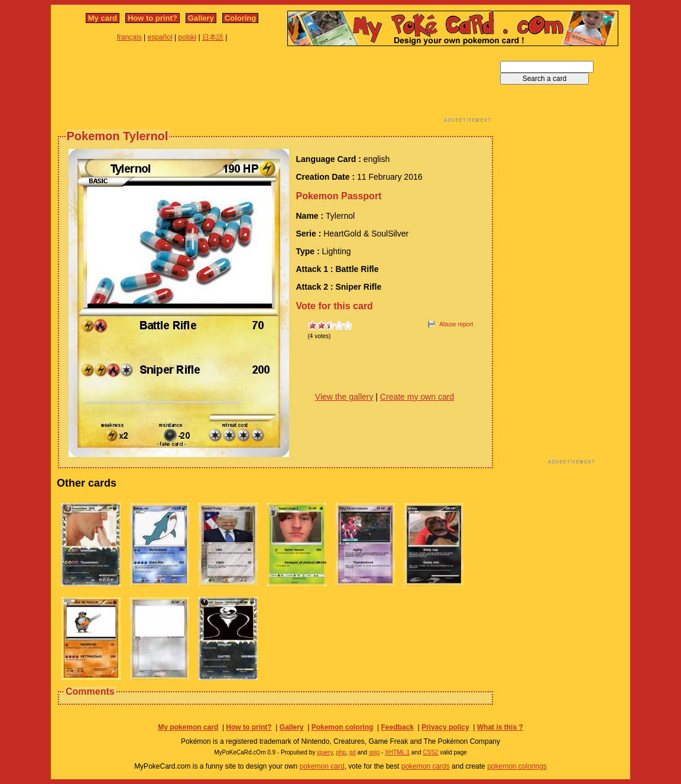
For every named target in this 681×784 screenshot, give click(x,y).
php (341, 752)
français (129, 37)
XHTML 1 (397, 752)
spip (374, 752)
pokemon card (322, 766)
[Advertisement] (275, 88)
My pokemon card (188, 727)
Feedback (397, 727)
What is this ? (500, 727)
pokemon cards (426, 766)
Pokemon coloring (343, 727)
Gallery (201, 18)
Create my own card (417, 397)
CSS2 (430, 752)
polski (187, 37)
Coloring (240, 18)
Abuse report (456, 324)
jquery (325, 752)
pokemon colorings (517, 766)
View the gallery (344, 397)
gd (353, 752)
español (160, 37)
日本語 (213, 37)
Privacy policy (445, 727)
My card (103, 18)
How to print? (153, 18)
